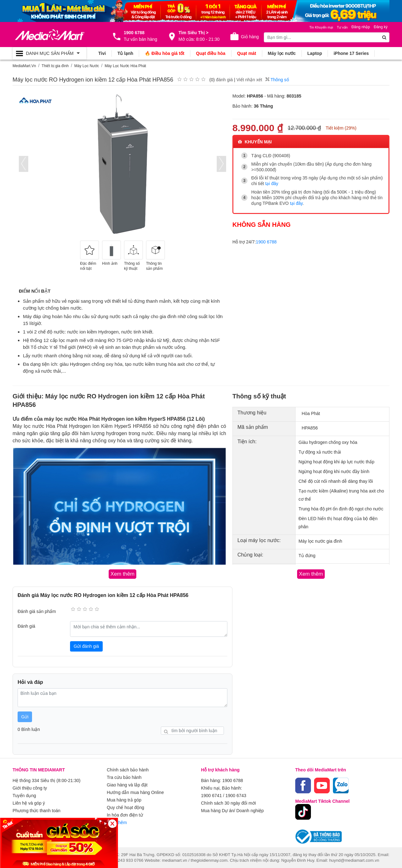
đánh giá (225, 80)
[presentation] (24, 164)
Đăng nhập (361, 27)
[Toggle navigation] (49, 53)
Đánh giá (26, 626)
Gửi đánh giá (87, 646)
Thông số (277, 80)
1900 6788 (266, 242)
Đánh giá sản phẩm (37, 611)
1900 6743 (236, 796)
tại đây (272, 184)
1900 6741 (211, 796)
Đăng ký (381, 27)
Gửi (25, 717)
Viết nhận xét (249, 80)
